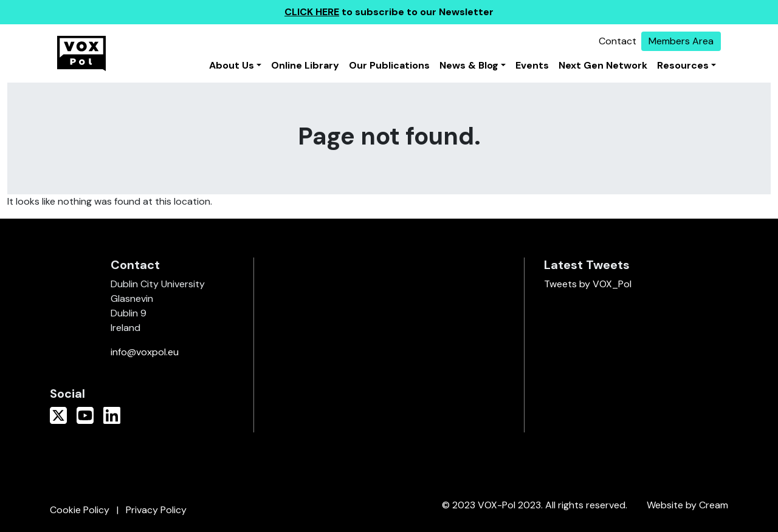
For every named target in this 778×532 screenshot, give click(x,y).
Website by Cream (687, 505)
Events (532, 65)
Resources (683, 65)
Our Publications (389, 65)
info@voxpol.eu (145, 352)
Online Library (305, 65)
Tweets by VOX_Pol (588, 284)
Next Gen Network (603, 65)
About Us (232, 65)
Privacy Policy (156, 510)
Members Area (681, 41)
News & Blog (469, 65)
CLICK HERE (312, 12)
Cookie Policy (80, 510)
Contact (618, 41)
